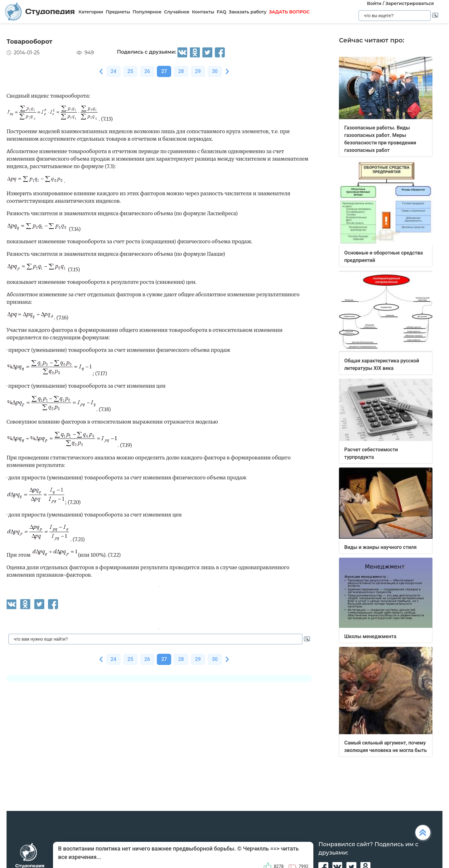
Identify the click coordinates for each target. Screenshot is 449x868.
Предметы (118, 12)
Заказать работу (248, 12)
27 (164, 71)
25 (130, 71)
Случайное (177, 12)
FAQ (222, 12)
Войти (374, 3)
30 (215, 71)
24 (113, 71)
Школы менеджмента (370, 636)
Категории (91, 12)
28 (181, 71)
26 (147, 71)
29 (198, 71)
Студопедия (40, 11)
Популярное (147, 12)
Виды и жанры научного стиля (380, 547)
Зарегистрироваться (410, 3)
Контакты (203, 12)
